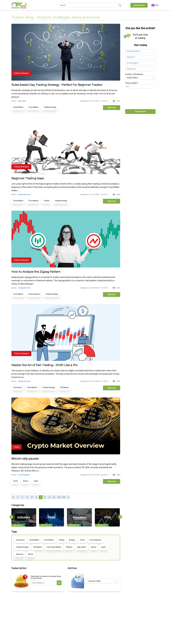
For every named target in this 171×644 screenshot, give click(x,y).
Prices (16, 481)
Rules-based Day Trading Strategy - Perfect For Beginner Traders (57, 85)
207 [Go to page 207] (59, 497)
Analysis (72, 540)
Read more (112, 108)
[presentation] (11, 517)
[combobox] (128, 87)
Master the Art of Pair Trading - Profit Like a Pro (45, 365)
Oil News (69, 547)
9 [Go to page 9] (36, 497)
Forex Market (33, 107)
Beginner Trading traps (28, 178)
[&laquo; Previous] (13, 497)
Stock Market (18, 107)
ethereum (20, 554)
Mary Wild (22, 101)
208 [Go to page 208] (64, 497)
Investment (18, 387)
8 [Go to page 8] (32, 497)
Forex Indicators (34, 294)
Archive (72, 568)
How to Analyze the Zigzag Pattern (36, 272)
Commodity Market (54, 547)
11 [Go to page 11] (45, 497)
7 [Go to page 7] (28, 497)
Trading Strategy (50, 107)
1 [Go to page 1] (18, 497)
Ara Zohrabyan (24, 475)
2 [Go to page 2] (22, 497)
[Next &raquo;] (68, 497)
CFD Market (64, 387)
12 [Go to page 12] (50, 497)
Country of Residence (134, 74)
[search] (120, 5)
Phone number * (132, 83)
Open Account (139, 5)
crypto (36, 481)
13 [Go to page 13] (54, 497)
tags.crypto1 (82, 547)
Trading (46, 201)
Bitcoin (26, 481)
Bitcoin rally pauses (25, 459)
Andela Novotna (24, 194)
